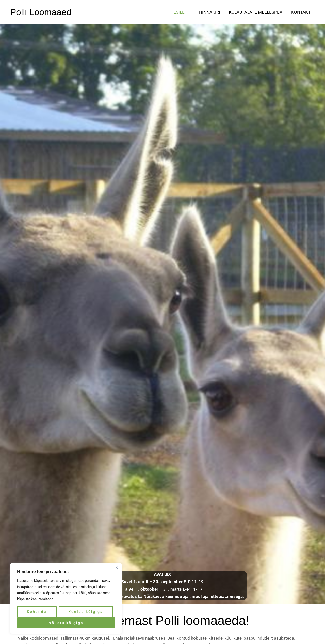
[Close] (117, 568)
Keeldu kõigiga (86, 612)
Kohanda (37, 612)
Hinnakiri (210, 12)
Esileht (182, 12)
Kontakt (301, 12)
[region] (66, 599)
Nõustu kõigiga (66, 623)
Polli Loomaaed (41, 12)
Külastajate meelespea (256, 12)
